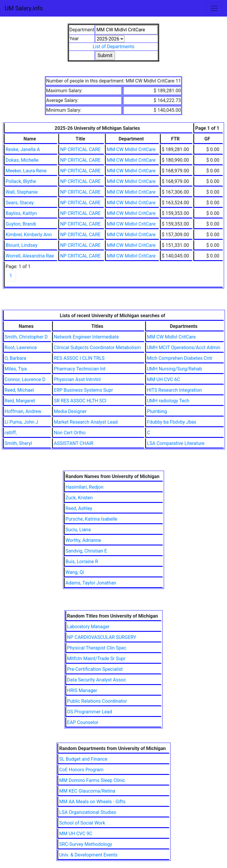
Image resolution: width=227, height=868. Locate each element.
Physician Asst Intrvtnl (77, 379)
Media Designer (70, 411)
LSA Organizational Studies (88, 812)
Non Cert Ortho (70, 433)
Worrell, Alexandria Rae (30, 256)
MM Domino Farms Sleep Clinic (92, 780)
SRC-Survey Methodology (86, 844)
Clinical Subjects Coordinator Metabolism (97, 348)
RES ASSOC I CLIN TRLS (79, 358)
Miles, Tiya (16, 369)
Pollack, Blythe (21, 181)
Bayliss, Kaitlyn (21, 213)
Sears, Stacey (20, 203)
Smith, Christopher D (26, 337)
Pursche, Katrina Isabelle (91, 519)
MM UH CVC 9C (76, 834)
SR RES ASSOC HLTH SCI (80, 401)
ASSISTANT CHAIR (74, 443)
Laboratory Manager (88, 627)
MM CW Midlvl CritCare (131, 149)
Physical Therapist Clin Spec (97, 648)
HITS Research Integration (174, 390)
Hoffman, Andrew (23, 411)
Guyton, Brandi (21, 224)
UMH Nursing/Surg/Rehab (174, 369)
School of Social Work (82, 823)
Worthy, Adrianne (83, 540)
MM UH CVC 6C (163, 379)
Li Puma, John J (22, 422)
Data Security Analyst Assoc (97, 680)
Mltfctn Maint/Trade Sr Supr (96, 659)
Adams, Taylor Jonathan (91, 583)
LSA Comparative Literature (176, 443)
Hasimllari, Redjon (85, 487)
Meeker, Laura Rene (26, 171)
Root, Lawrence (21, 348)
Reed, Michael (19, 390)
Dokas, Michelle (22, 160)
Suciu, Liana (78, 530)
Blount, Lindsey (22, 245)
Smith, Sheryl (18, 443)
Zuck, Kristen (79, 498)
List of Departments (113, 47)
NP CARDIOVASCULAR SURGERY (102, 637)
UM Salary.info (24, 8)
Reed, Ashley (79, 508)
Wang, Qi (75, 572)
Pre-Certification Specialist (95, 669)
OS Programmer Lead (90, 712)
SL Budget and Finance (83, 759)
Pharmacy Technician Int (80, 369)
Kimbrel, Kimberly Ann (29, 235)
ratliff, (11, 433)
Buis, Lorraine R (82, 562)
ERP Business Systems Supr (83, 390)
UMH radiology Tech (168, 401)
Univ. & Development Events (88, 855)
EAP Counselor (83, 722)
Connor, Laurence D (25, 379)
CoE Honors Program (81, 770)
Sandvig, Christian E (86, 551)
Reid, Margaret (20, 401)
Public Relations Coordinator (97, 701)
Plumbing (157, 411)
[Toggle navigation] (214, 8)
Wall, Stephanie (22, 192)
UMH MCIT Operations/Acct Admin (184, 348)
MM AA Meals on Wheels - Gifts (92, 802)
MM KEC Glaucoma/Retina (87, 791)
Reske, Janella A (23, 149)
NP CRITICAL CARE (80, 149)
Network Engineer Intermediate (86, 337)
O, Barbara (16, 358)
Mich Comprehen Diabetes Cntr (180, 358)
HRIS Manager (82, 690)
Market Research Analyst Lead (86, 422)
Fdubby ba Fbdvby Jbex (172, 422)
